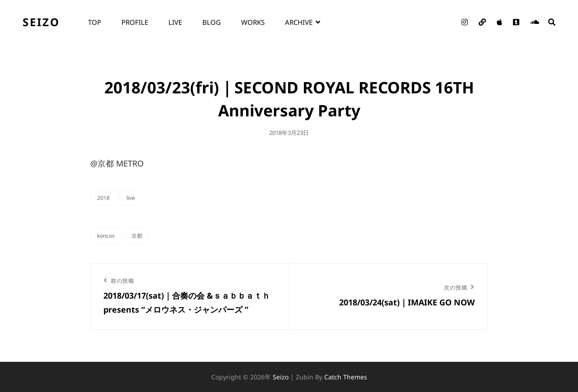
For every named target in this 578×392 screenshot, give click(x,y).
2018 (103, 198)
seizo (41, 22)
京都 (137, 236)
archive (299, 22)
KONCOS (106, 236)
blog (212, 22)
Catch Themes (346, 377)
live (175, 22)
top (95, 22)
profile (135, 22)
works (253, 22)
